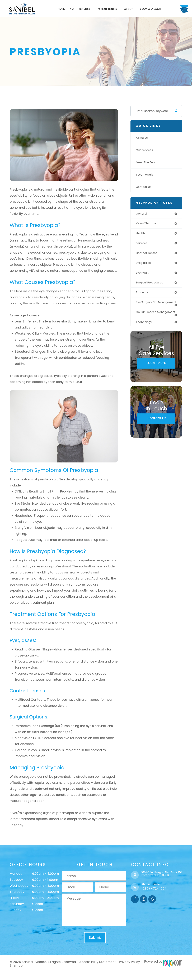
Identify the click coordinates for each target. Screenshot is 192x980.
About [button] (113, 13)
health (141, 243)
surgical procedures (151, 293)
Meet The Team (148, 171)
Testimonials (145, 183)
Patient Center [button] (92, 13)
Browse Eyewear (135, 13)
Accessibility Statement (97, 970)
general (142, 222)
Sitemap (16, 973)
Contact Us (144, 196)
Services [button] (70, 13)
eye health (144, 283)
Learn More (156, 380)
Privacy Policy (129, 970)
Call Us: (171, 4)
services (142, 253)
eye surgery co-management (148, 314)
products (142, 303)
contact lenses (148, 263)
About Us (142, 147)
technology (145, 339)
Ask (56, 13)
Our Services (145, 159)
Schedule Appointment (172, 13)
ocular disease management (147, 327)
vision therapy (147, 232)
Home (45, 13)
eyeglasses (144, 273)
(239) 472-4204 (154, 897)
